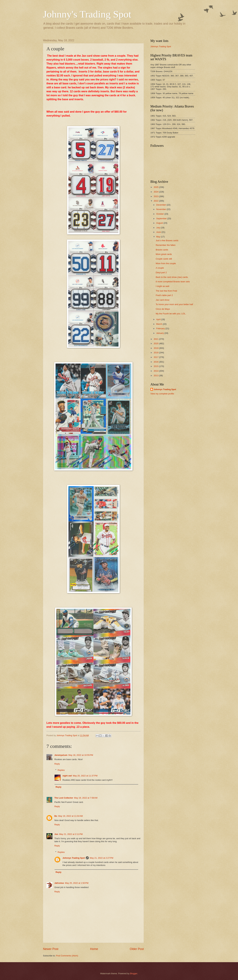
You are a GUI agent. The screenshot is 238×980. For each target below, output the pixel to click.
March (159, 324)
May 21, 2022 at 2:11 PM (71, 834)
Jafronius (59, 883)
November (161, 209)
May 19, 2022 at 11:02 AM (70, 816)
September (162, 219)
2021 (156, 339)
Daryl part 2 (161, 272)
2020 (156, 343)
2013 (156, 376)
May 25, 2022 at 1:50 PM (77, 883)
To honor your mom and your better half (174, 304)
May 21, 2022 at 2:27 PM (101, 858)
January (160, 333)
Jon (56, 834)
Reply (57, 764)
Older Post (137, 949)
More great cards (164, 254)
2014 (156, 371)
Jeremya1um (61, 755)
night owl (67, 776)
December (161, 205)
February (161, 328)
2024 (156, 192)
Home (94, 949)
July (158, 228)
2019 (156, 348)
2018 (156, 353)
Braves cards (162, 250)
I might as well (162, 286)
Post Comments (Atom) (67, 956)
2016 (156, 362)
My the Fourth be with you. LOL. (171, 314)
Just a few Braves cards (167, 240)
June (159, 232)
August (160, 223)
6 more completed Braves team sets (173, 282)
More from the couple (166, 263)
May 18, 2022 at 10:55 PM (81, 755)
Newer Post (51, 949)
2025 (156, 187)
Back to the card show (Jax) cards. (172, 277)
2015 (156, 366)
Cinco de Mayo (163, 309)
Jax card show (162, 300)
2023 (156, 196)
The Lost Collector (64, 798)
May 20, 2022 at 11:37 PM (85, 776)
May (159, 237)
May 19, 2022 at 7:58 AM (86, 798)
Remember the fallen (166, 245)
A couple (160, 268)
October (160, 214)
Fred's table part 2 (164, 295)
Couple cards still (164, 259)
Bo (56, 816)
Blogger (134, 973)
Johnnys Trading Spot (74, 858)
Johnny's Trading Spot (87, 14)
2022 (156, 201)
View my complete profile (162, 394)
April (159, 319)
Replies (61, 770)
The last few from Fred (166, 291)
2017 (156, 357)
